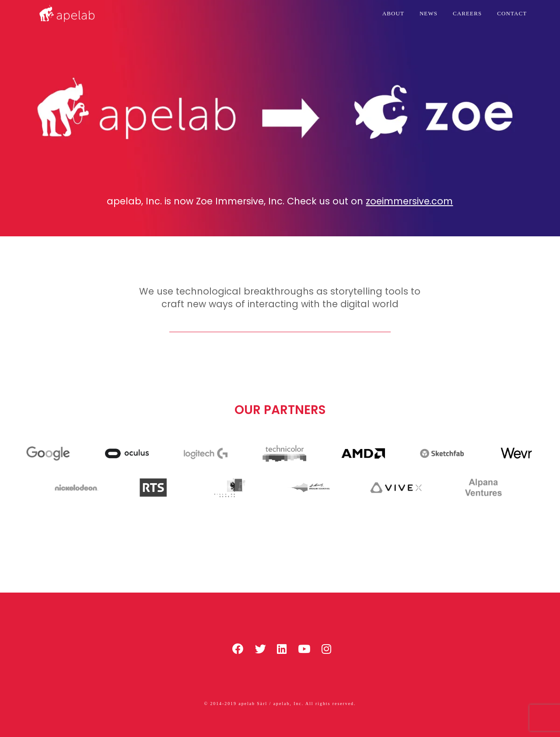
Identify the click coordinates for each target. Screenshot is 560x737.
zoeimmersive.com (409, 201)
